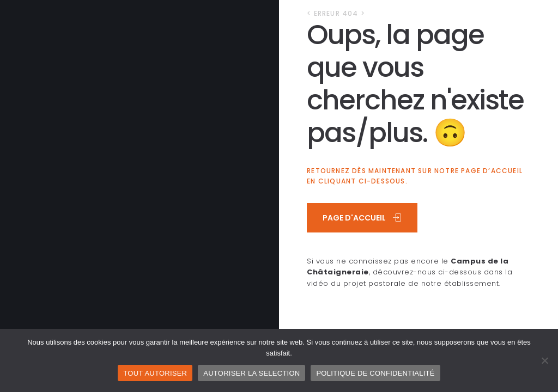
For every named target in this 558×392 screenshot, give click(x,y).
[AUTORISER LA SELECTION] (544, 360)
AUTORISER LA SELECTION (251, 373)
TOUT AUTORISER (155, 373)
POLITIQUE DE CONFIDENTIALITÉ (375, 373)
